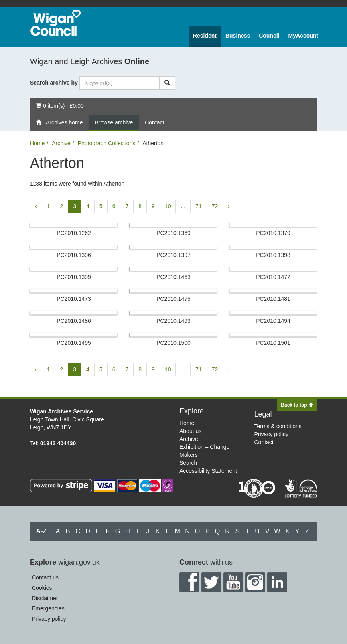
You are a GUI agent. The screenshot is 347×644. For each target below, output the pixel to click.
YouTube (233, 582)
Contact (154, 122)
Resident (205, 36)
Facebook (189, 582)
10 (168, 206)
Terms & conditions (278, 426)
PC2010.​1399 (74, 277)
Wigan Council (55, 23)
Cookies (42, 588)
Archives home (59, 122)
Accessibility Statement (208, 471)
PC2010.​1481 (273, 299)
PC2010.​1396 (74, 255)
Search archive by (54, 83)
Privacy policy (272, 434)
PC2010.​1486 (74, 321)
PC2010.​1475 (173, 299)
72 (215, 206)
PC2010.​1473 (74, 299)
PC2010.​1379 (273, 233)
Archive (61, 143)
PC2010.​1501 (273, 343)
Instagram (255, 582)
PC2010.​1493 (173, 321)
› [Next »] (229, 206)
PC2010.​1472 (273, 277)
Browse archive (114, 122)
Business (238, 36)
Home (37, 143)
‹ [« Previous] (36, 206)
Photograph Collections (107, 143)
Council (269, 36)
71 (199, 206)
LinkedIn (277, 582)
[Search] (167, 83)
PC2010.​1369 (173, 233)
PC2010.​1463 (173, 277)
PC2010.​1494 (273, 321)
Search (188, 463)
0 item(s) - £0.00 (60, 105)
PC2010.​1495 (74, 343)
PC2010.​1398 (273, 255)
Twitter (211, 582)
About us (190, 431)
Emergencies (48, 608)
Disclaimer (45, 598)
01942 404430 (58, 443)
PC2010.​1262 (74, 233)
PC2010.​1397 (173, 255)
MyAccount (303, 36)
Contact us (45, 577)
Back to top (297, 405)
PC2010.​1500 (173, 343)
